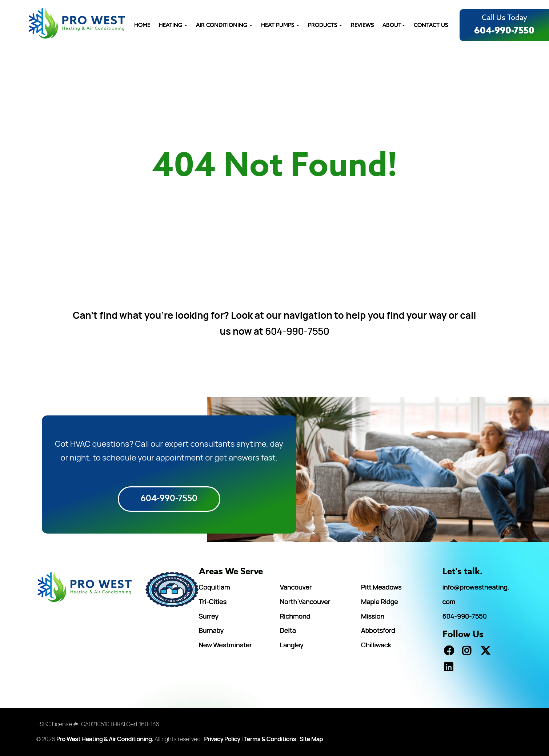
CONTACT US (431, 25)
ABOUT (394, 25)
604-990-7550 (504, 31)
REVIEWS (362, 25)
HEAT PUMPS (280, 25)
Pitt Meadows (381, 587)
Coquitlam (215, 587)
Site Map (311, 739)
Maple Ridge (380, 602)
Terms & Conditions (270, 739)
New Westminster (225, 645)
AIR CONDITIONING (224, 25)
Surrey (209, 616)
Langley (292, 645)
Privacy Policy (222, 739)
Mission (373, 616)
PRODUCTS (325, 25)
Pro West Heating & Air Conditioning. (105, 739)
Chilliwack (376, 645)
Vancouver (296, 587)
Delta (288, 630)
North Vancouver (305, 602)
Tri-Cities (213, 602)
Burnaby (211, 630)
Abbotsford (378, 630)
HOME (142, 25)
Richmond (295, 616)
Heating (173, 25)
